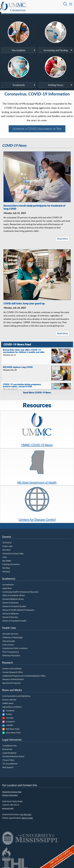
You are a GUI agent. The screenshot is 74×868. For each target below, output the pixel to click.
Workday (6, 569)
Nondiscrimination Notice (13, 754)
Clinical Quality (9, 638)
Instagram (9, 719)
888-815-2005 (27, 815)
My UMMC (7, 558)
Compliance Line (9, 743)
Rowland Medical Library (13, 596)
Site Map (6, 565)
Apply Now (7, 585)
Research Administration (13, 676)
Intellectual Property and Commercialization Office (24, 673)
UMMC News (8, 700)
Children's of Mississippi (12, 635)
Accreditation (8, 582)
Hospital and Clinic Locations (15, 645)
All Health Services (10, 631)
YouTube (8, 715)
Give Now (6, 547)
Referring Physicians (11, 653)
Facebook (8, 708)
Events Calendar (9, 697)
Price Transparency (11, 649)
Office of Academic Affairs (14, 592)
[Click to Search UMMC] (65, 4)
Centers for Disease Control (37, 517)
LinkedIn (8, 722)
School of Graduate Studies (14, 603)
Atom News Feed (11, 730)
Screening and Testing (56, 47)
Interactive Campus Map (13, 551)
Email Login (7, 543)
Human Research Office (13, 669)
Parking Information (11, 561)
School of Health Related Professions (18, 607)
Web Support (8, 764)
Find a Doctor (8, 642)
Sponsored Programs (12, 680)
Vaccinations (19, 47)
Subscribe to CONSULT (12, 704)
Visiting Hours (56, 82)
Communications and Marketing (16, 693)
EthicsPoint (7, 746)
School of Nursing (10, 614)
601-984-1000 (26, 811)
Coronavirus (45, 5)
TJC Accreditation (10, 761)
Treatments (19, 82)
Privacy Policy (8, 757)
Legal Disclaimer (9, 750)
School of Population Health (14, 618)
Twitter (7, 711)
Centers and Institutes (12, 666)
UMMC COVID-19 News (37, 442)
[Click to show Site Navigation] (71, 4)
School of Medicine (10, 611)
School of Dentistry (11, 600)
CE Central (7, 540)
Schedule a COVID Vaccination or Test (37, 126)
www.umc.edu (8, 805)
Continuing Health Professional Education (20, 589)
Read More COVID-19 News (37, 390)
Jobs (5, 554)
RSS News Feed (11, 726)
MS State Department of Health (37, 479)
